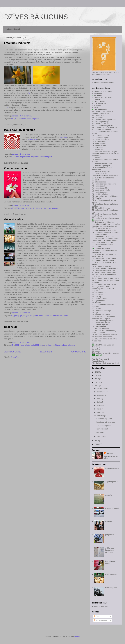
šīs (108, 289)
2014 (97, 375)
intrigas (26, 316)
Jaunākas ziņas (12, 352)
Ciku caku (10, 327)
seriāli (46, 316)
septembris (101, 392)
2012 (97, 382)
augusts (100, 395)
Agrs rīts (108, 495)
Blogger (77, 636)
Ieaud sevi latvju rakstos (20, 130)
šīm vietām (106, 315)
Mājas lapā (33, 139)
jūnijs (99, 402)
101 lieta (28, 208)
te (29, 93)
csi (12, 316)
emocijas (48, 345)
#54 (13, 345)
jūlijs (99, 399)
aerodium (98, 95)
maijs (99, 406)
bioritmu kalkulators (102, 606)
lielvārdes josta (46, 157)
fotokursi (22, 119)
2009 (97, 444)
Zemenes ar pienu (15, 168)
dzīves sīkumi (13, 29)
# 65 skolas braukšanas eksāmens (110, 550)
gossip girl (18, 316)
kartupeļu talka (101, 109)
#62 (13, 119)
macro (29, 119)
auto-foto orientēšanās (104, 178)
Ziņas (97, 616)
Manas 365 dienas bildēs (104, 83)
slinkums (71, 345)
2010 (97, 441)
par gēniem (110, 535)
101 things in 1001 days (41, 208)
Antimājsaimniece (112, 468)
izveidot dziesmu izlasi (104, 260)
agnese (110, 453)
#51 (13, 208)
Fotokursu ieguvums (17, 43)
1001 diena (19, 208)
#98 (17, 119)
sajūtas (64, 345)
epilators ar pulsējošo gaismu (107, 353)
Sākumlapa (46, 352)
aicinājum (64, 137)
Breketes (109, 521)
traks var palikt (111, 588)
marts (99, 412)
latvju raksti (35, 157)
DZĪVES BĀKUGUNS (36, 17)
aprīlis (99, 409)
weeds (65, 316)
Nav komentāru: (27, 116)
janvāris (100, 437)
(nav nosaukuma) (112, 508)
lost (31, 316)
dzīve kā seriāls (14, 219)
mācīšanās (56, 345)
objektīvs (36, 119)
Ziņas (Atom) (15, 357)
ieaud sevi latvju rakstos (20, 157)
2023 (97, 372)
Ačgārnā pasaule (112, 482)
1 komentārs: (25, 154)
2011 (97, 386)
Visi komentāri (100, 620)
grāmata (55, 208)
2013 (97, 379)
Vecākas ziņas (78, 352)
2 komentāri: (25, 205)
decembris (101, 388)
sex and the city (56, 316)
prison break (38, 316)
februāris (101, 416)
